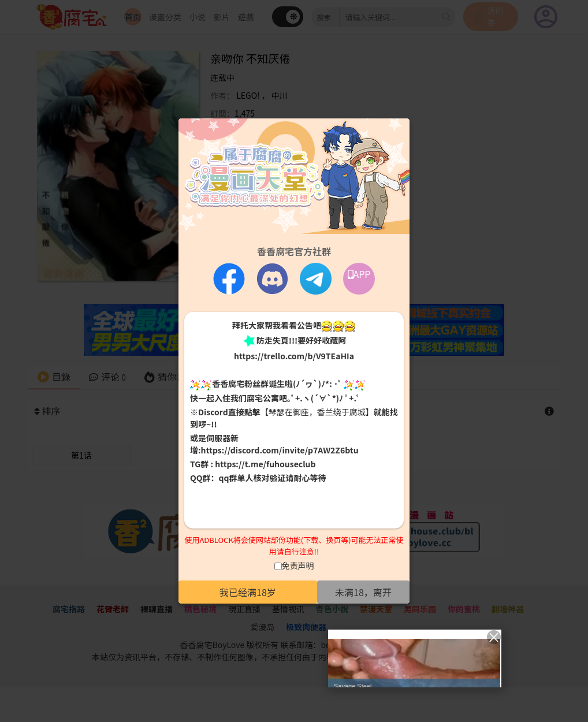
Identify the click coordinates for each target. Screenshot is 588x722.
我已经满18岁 (248, 592)
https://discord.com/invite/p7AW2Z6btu (280, 450)
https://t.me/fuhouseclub (265, 464)
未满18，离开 (363, 592)
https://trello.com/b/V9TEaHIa (294, 356)
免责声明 (298, 565)
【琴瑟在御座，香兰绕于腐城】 (317, 412)
